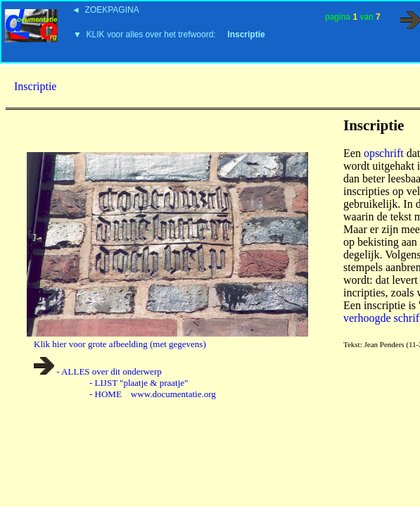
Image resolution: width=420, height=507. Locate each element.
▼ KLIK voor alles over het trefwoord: (169, 35)
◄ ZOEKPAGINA (106, 10)
